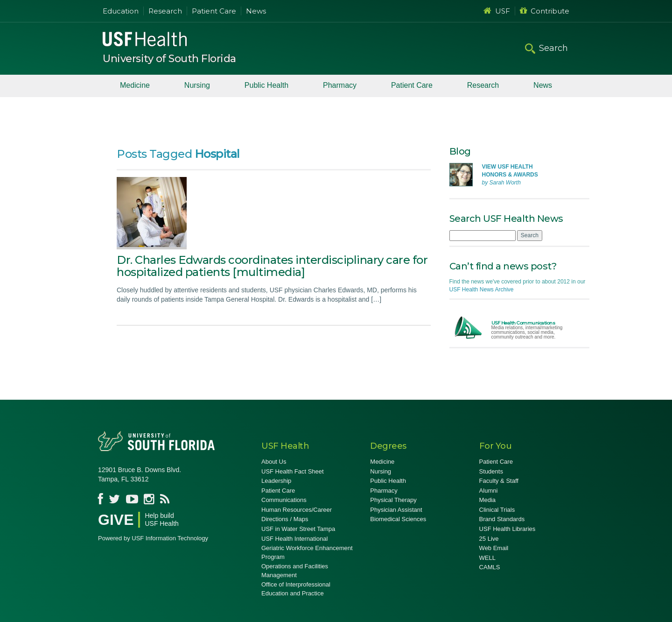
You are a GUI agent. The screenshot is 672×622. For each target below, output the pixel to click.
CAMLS (490, 567)
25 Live (489, 539)
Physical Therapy (393, 500)
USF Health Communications (523, 323)
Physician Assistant (396, 510)
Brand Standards (502, 519)
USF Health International (294, 539)
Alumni (489, 491)
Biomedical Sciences (398, 519)
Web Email (494, 548)
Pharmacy (340, 85)
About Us (274, 462)
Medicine (135, 85)
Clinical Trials (497, 510)
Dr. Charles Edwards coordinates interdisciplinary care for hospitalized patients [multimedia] (272, 266)
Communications (284, 500)
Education (121, 11)
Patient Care (214, 11)
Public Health (266, 85)
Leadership (276, 481)
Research (165, 11)
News (256, 11)
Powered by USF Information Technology (153, 538)
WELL (487, 558)
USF (497, 11)
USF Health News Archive (482, 290)
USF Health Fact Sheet (293, 471)
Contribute (545, 11)
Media (487, 500)
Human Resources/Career (297, 510)
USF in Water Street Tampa (298, 529)
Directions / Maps (285, 519)
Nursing (197, 85)
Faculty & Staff (499, 481)
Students (491, 471)
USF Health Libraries (507, 529)
